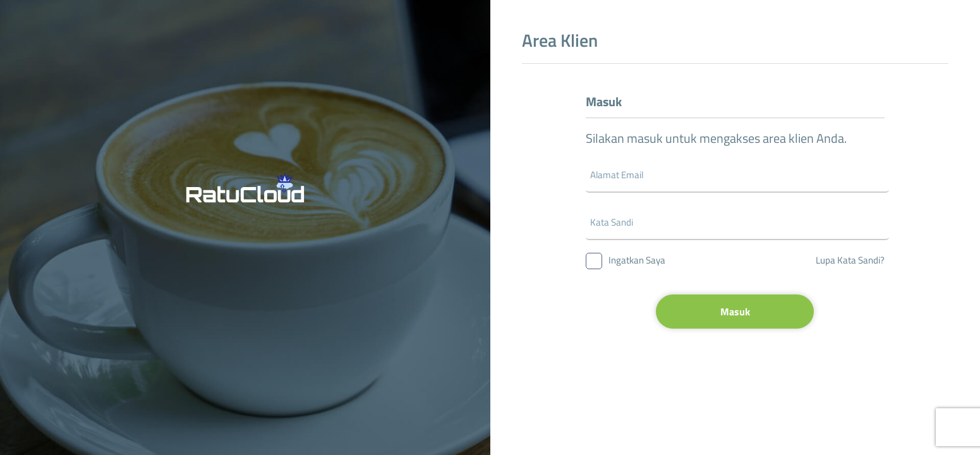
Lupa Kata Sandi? (850, 260)
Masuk (735, 312)
